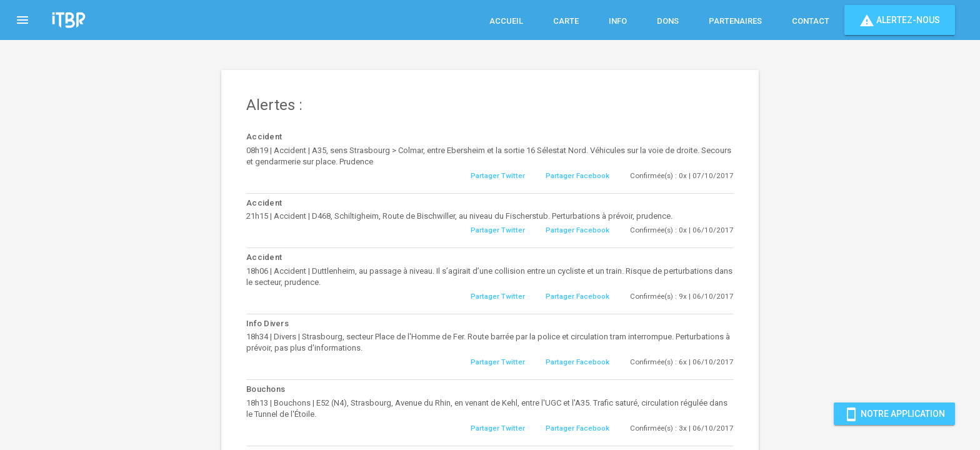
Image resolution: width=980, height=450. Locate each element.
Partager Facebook (577, 176)
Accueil (506, 21)
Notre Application (894, 414)
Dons (668, 21)
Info (618, 21)
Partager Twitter (498, 176)
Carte (566, 21)
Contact (811, 21)
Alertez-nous (900, 20)
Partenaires (735, 21)
